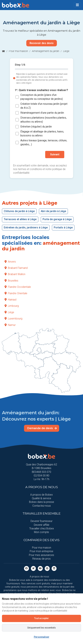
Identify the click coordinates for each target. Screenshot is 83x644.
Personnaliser (42, 637)
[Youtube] (40, 568)
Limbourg (12, 306)
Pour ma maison (18, 51)
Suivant (55, 154)
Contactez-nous (42, 506)
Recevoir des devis (42, 43)
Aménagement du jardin (46, 51)
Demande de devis (42, 428)
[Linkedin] (54, 568)
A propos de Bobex (41, 495)
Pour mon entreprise (41, 551)
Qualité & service (41, 498)
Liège (9, 312)
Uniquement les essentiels (41, 628)
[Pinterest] (47, 568)
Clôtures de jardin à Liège (19, 211)
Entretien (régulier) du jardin (36, 127)
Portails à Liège (63, 228)
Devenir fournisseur (41, 521)
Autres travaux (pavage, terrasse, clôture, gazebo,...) (44, 143)
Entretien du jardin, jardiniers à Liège (26, 228)
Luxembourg (13, 319)
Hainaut (11, 300)
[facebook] (26, 568)
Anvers (10, 262)
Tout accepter (41, 618)
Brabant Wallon (15, 274)
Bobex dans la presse (42, 502)
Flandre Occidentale (18, 287)
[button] (77, 5)
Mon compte (41, 532)
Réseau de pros (41, 559)
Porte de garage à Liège (57, 219)
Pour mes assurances (41, 555)
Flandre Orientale (16, 293)
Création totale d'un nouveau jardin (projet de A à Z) (44, 106)
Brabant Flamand (16, 268)
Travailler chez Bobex (42, 528)
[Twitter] (33, 568)
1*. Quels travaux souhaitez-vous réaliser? (41, 90)
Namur (10, 325)
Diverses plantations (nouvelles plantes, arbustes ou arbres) (43, 120)
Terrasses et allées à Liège (20, 219)
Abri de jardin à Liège (53, 211)
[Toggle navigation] (77, 5)
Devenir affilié (42, 525)
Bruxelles (11, 281)
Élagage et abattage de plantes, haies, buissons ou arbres (42, 134)
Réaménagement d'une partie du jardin (42, 113)
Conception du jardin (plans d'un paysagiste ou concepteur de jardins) (42, 97)
